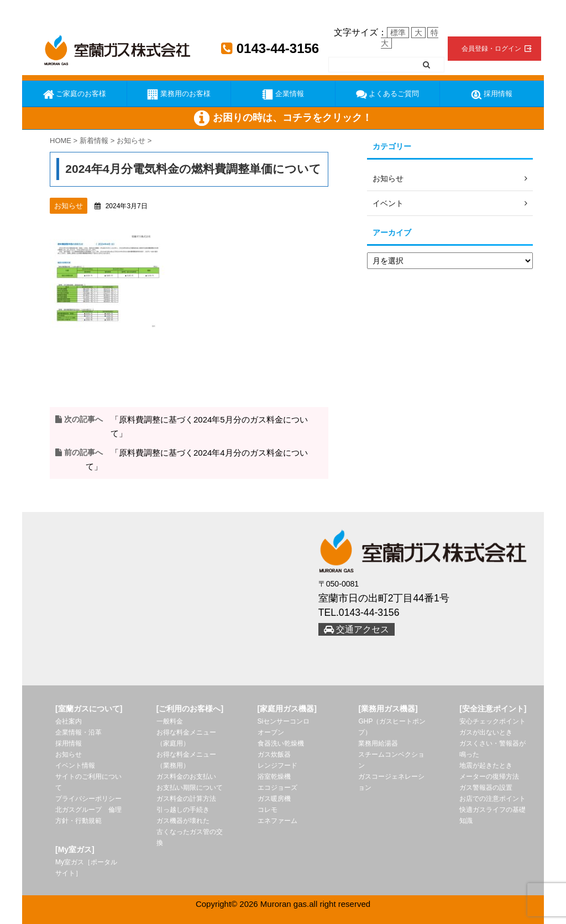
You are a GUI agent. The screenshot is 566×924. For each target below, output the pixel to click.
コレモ (268, 810)
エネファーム (277, 821)
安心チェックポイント (492, 721)
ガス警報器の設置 (486, 788)
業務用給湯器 (378, 743)
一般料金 (170, 721)
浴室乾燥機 (274, 777)
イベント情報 (75, 765)
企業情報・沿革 (78, 732)
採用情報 (492, 94)
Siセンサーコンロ (284, 721)
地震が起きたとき (486, 765)
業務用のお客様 (179, 94)
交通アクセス (357, 629)
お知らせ (69, 754)
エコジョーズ (277, 788)
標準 (398, 33)
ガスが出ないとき (486, 732)
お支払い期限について (190, 788)
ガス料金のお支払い (186, 777)
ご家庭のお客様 (75, 94)
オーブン (271, 732)
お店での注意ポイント (492, 799)
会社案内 (69, 721)
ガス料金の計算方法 (186, 799)
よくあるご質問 (388, 94)
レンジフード (277, 765)
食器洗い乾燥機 (281, 743)
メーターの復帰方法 (489, 777)
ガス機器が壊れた (183, 821)
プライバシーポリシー (88, 799)
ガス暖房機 (274, 799)
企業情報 (283, 94)
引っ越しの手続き (183, 810)
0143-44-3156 (270, 48)
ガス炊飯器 (274, 754)
